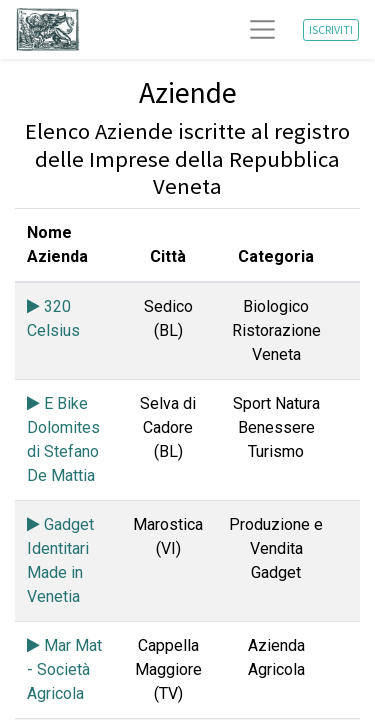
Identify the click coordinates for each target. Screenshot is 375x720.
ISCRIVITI (331, 29)
